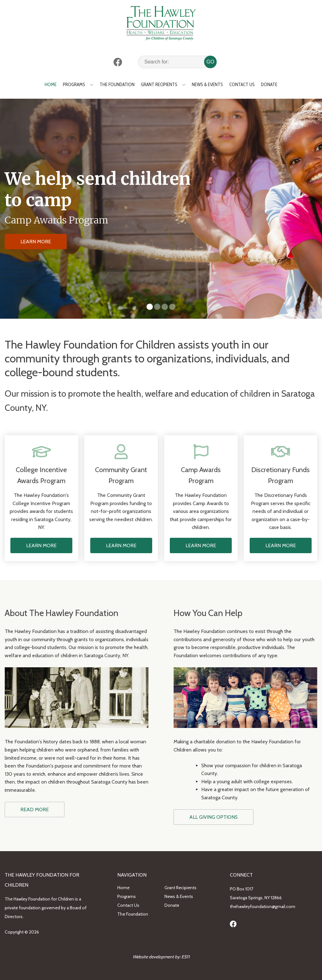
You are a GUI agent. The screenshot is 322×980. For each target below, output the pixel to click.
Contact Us (242, 85)
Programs (74, 85)
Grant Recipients (159, 85)
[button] (150, 307)
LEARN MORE (36, 242)
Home (51, 85)
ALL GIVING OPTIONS (214, 817)
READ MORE (35, 809)
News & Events (207, 85)
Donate (269, 85)
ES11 (186, 957)
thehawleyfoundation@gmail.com (263, 906)
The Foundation (117, 85)
